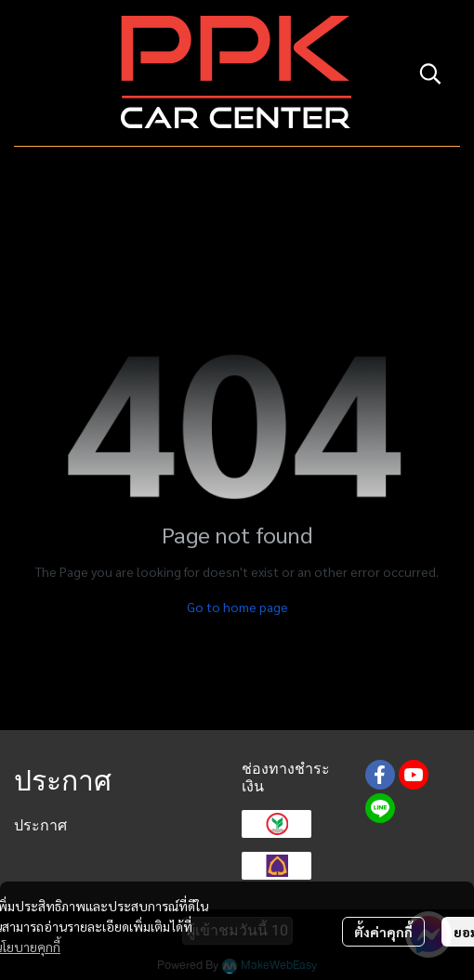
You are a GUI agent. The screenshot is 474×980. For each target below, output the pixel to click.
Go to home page (237, 607)
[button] (430, 73)
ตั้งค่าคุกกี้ (383, 932)
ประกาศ (40, 825)
